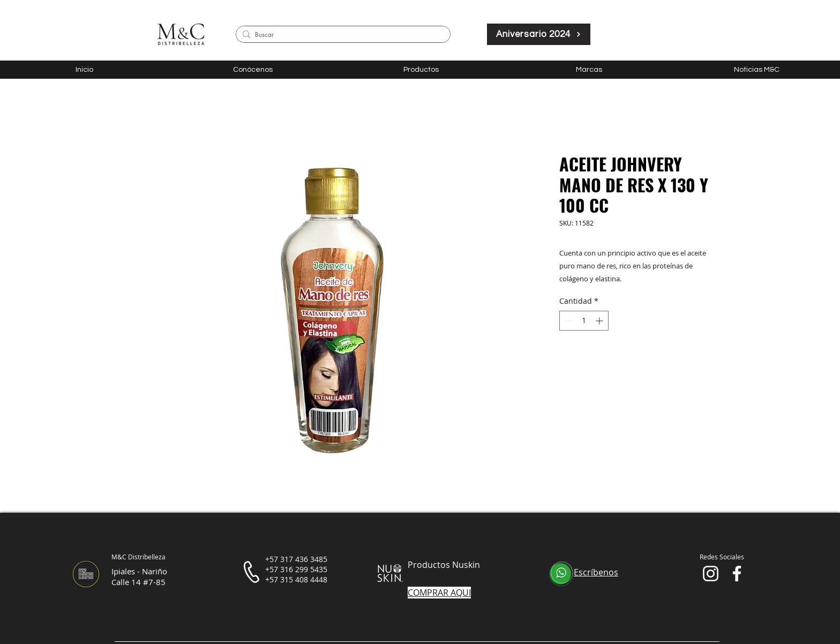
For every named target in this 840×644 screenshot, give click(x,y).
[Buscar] (341, 35)
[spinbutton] (584, 321)
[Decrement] (568, 321)
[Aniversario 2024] (539, 34)
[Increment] (600, 321)
